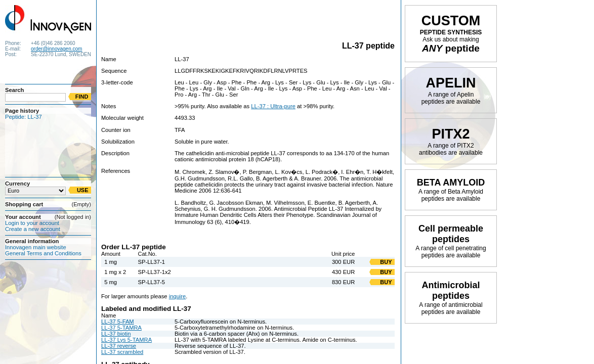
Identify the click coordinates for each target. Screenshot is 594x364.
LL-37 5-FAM (118, 322)
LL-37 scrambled (122, 352)
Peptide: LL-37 (24, 117)
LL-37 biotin (116, 334)
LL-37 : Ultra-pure (273, 106)
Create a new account (33, 229)
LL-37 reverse (119, 346)
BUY (386, 262)
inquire (178, 296)
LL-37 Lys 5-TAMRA (126, 340)
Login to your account (32, 223)
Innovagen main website (36, 247)
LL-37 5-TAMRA (121, 328)
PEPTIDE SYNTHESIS (451, 33)
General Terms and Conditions (43, 253)
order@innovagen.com (56, 49)
